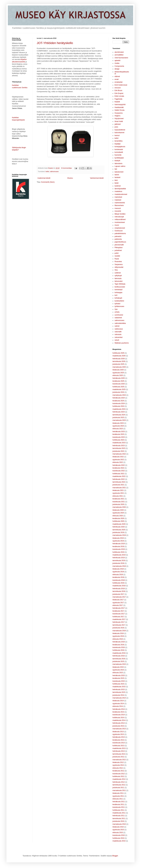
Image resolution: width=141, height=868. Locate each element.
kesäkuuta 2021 (118, 499)
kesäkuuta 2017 (118, 611)
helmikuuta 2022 (119, 479)
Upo (116, 309)
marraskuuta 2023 (119, 420)
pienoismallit (119, 245)
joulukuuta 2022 (118, 451)
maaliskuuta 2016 (119, 653)
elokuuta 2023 (118, 429)
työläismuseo (119, 306)
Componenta (119, 66)
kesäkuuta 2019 (118, 546)
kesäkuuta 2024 (118, 401)
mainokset (118, 197)
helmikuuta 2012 (119, 782)
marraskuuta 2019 (119, 535)
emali (117, 79)
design (117, 69)
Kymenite (118, 155)
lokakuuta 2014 (118, 701)
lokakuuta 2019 (118, 538)
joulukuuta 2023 (118, 417)
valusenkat (118, 337)
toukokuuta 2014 (119, 715)
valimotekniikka (120, 323)
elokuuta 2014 (118, 706)
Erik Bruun (118, 90)
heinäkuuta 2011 (119, 802)
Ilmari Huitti (119, 121)
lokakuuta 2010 (118, 827)
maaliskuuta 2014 (119, 720)
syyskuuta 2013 (118, 734)
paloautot (118, 236)
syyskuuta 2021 (118, 493)
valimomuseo (54, 171)
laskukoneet (119, 172)
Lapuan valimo (120, 166)
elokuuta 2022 (118, 462)
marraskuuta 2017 (119, 597)
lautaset (117, 177)
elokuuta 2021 (118, 496)
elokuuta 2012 (118, 768)
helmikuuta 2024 (119, 412)
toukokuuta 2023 (119, 437)
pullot (117, 253)
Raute (117, 259)
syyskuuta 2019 (118, 541)
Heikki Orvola (119, 110)
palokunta (118, 239)
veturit (117, 340)
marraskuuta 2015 (119, 664)
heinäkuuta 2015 (119, 675)
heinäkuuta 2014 (119, 709)
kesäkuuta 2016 (118, 645)
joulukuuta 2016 (118, 628)
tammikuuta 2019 (119, 561)
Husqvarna (119, 113)
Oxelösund (118, 231)
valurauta (118, 334)
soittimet (118, 273)
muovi (117, 225)
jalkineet (118, 124)
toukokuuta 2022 (119, 471)
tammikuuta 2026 (119, 361)
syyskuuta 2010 (118, 830)
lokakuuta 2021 (118, 490)
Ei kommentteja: (67, 168)
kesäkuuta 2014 (118, 712)
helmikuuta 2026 (119, 359)
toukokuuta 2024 (119, 403)
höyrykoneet (119, 119)
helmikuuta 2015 (119, 690)
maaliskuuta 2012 (119, 779)
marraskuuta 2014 (119, 698)
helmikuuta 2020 (119, 527)
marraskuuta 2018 (119, 566)
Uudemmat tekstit (44, 178)
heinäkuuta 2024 (119, 398)
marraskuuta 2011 (119, 790)
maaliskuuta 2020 (119, 524)
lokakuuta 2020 (118, 510)
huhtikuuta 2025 (118, 387)
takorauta (118, 278)
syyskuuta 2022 (118, 460)
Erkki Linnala (119, 96)
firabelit (117, 102)
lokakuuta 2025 (118, 370)
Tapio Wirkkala (120, 284)
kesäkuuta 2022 (118, 468)
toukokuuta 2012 (119, 774)
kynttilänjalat (119, 158)
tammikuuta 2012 (119, 785)
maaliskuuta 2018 (119, 586)
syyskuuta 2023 (118, 426)
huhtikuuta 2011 (118, 810)
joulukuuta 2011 (118, 788)
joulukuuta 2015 (118, 661)
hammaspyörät (120, 105)
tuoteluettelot (119, 301)
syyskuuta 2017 (118, 603)
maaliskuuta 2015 (119, 687)
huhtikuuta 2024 (118, 406)
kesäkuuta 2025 (118, 381)
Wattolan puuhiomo (122, 343)
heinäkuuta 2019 (119, 544)
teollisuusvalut (120, 287)
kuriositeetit (119, 152)
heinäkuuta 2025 (119, 378)
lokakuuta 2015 (118, 667)
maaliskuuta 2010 (119, 841)
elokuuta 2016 (118, 639)
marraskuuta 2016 (119, 631)
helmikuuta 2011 (119, 816)
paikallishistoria (120, 234)
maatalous (118, 191)
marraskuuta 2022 (119, 454)
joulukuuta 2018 (118, 563)
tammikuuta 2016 (119, 659)
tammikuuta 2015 (119, 692)
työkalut (117, 304)
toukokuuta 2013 (119, 743)
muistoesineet (120, 222)
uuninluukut (119, 315)
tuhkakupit (118, 298)
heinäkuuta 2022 (119, 465)
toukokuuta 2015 (119, 681)
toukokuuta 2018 (119, 580)
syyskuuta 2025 (118, 373)
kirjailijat (118, 144)
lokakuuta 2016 (118, 633)
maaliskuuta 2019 (119, 555)
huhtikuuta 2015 (118, 684)
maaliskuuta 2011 (119, 813)
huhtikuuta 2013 (118, 746)
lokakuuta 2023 (118, 423)
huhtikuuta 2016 (118, 650)
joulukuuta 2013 (118, 726)
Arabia (117, 63)
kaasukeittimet (120, 130)
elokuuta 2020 (118, 516)
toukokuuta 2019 (119, 549)
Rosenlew (118, 262)
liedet (117, 183)
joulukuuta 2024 (118, 392)
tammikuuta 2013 (119, 754)
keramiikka (118, 141)
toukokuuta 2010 (119, 835)
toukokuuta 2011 (119, 807)
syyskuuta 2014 (118, 704)
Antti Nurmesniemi (121, 58)
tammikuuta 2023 (119, 448)
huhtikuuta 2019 (118, 552)
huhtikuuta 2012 (118, 776)
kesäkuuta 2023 (118, 434)
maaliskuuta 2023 (119, 443)
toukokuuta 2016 (119, 647)
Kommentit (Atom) (48, 182)
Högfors (117, 116)
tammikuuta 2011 (119, 818)
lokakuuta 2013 (118, 732)
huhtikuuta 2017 (118, 617)
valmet (117, 326)
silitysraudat (119, 267)
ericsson (118, 88)
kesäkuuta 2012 (118, 771)
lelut (116, 180)
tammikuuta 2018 (119, 591)
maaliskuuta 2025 (119, 389)
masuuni (118, 208)
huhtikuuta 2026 (118, 353)
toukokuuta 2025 (119, 384)
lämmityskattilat (120, 189)
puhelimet (118, 250)
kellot (47, 171)
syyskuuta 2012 (118, 765)
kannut (117, 135)
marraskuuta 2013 (119, 729)
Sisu (116, 270)
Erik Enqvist (119, 93)
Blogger (115, 856)
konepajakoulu (120, 147)
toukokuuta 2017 (119, 614)
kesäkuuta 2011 (118, 804)
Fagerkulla (118, 99)
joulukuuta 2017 (118, 594)
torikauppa (118, 292)
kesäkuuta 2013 (118, 740)
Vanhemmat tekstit (97, 178)
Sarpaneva (119, 264)
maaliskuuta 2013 (119, 748)
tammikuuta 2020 (119, 530)
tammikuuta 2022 (119, 482)
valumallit (118, 332)
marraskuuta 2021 (119, 488)
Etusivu (70, 178)
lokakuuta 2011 (118, 793)
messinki (118, 211)
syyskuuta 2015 (118, 670)
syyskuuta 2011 (118, 796)
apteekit (117, 61)
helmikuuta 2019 (119, 558)
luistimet (118, 186)
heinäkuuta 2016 (119, 642)
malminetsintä (120, 203)
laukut (117, 175)
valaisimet (118, 318)
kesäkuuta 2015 (118, 678)
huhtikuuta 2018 (118, 583)
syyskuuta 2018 (118, 572)
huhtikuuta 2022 (118, 474)
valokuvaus (119, 329)
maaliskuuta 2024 (119, 409)
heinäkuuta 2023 (119, 432)
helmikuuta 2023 (119, 446)
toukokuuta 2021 (119, 502)
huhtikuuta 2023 (118, 440)
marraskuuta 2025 (119, 367)
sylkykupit (118, 276)
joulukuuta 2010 (118, 821)
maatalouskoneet (121, 194)
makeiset (118, 200)
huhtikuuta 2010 (118, 838)
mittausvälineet (120, 219)
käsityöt (117, 161)
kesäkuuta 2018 (118, 577)
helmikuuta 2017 (119, 622)
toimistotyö (118, 290)
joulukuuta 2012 (118, 757)
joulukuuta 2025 (118, 364)
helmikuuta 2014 (119, 723)
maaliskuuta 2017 (119, 619)
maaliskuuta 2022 (119, 476)
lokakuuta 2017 (118, 600)
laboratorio (118, 164)
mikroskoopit (119, 217)
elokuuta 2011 (118, 799)
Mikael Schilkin (120, 214)
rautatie (117, 256)
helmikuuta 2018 (119, 589)
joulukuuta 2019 (118, 532)
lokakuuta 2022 (118, 457)
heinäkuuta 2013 (119, 737)
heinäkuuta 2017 (119, 608)
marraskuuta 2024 (119, 395)
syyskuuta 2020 (118, 513)
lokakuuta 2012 (118, 762)
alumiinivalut (119, 52)
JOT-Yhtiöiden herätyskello (55, 43)
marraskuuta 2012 (119, 760)
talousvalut (118, 281)
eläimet (117, 76)
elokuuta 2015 (118, 673)
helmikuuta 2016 (119, 656)
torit (116, 295)
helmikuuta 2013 (119, 751)
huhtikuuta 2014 (118, 718)
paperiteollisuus (120, 242)
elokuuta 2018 (118, 575)
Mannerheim (119, 205)
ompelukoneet (120, 228)
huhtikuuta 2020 (118, 521)
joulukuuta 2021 (118, 485)
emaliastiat (118, 82)
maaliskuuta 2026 (119, 356)
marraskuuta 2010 (119, 824)
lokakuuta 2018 (118, 569)
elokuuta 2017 (118, 605)
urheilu (117, 312)
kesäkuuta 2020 (118, 518)
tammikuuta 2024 (119, 415)
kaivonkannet (119, 133)
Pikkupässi (118, 248)
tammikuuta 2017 (119, 625)
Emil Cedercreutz (121, 85)
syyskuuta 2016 (118, 636)
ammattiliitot (119, 55)
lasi (116, 169)
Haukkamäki (119, 107)
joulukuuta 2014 (118, 695)
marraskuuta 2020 (119, 507)
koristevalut (119, 149)
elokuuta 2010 (118, 833)
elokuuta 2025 (118, 375)
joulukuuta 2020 (118, 504)
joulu (116, 127)
